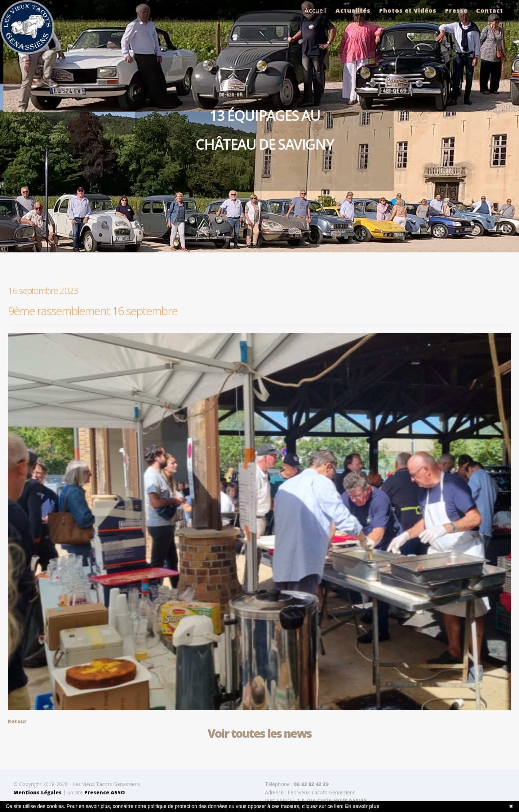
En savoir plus (362, 806)
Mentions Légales (37, 792)
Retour (17, 721)
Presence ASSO (105, 792)
